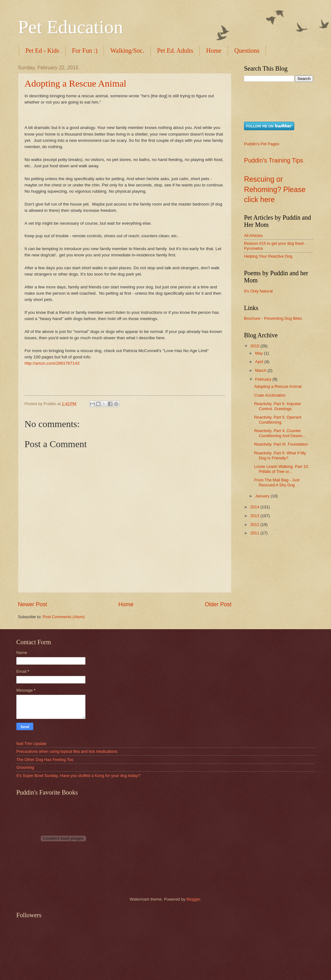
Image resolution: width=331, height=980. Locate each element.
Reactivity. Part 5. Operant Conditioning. (278, 420)
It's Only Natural (258, 291)
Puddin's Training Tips (274, 161)
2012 (255, 525)
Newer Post (33, 604)
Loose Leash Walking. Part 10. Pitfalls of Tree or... (282, 469)
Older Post (218, 604)
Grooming (25, 767)
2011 (255, 533)
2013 (255, 516)
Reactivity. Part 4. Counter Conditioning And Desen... (280, 433)
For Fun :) (85, 51)
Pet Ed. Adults (175, 51)
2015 (255, 346)
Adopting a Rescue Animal (75, 83)
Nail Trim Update (31, 744)
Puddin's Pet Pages (262, 144)
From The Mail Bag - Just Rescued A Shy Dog (277, 482)
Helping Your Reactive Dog (268, 256)
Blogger (193, 899)
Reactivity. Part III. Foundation (281, 444)
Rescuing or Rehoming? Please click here (275, 189)
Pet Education (71, 27)
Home (214, 51)
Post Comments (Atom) (64, 617)
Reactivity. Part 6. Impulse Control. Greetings (277, 406)
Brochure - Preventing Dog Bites (273, 318)
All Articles (253, 236)
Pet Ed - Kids (42, 51)
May (259, 353)
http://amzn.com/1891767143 (52, 363)
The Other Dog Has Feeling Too (45, 760)
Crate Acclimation (270, 395)
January (263, 496)
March (261, 370)
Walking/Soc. (127, 51)
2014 (255, 507)
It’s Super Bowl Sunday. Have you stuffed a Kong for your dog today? (78, 776)
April (260, 362)
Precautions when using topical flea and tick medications (67, 751)
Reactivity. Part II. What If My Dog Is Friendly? (280, 455)
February (264, 379)
